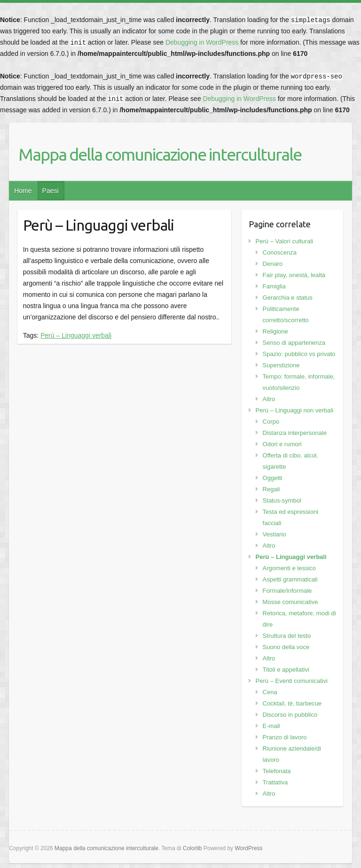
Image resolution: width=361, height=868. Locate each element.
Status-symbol (282, 500)
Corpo (271, 422)
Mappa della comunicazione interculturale (160, 154)
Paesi (51, 191)
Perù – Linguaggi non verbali (295, 410)
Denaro (273, 264)
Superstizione (281, 365)
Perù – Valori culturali (285, 241)
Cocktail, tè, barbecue (292, 703)
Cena (270, 692)
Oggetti (273, 478)
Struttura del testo (287, 636)
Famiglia (274, 286)
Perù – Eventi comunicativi (292, 681)
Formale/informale (287, 591)
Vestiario (275, 534)
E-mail (271, 726)
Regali (271, 489)
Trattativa (275, 782)
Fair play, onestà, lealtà (294, 275)
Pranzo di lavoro (285, 737)
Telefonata (277, 771)
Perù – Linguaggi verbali (76, 335)
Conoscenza (280, 252)
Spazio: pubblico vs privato (299, 354)
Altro (269, 399)
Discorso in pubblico (290, 715)
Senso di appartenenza (294, 343)
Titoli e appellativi (286, 670)
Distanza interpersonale (295, 433)
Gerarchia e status (288, 298)
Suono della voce (286, 647)
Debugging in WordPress (202, 42)
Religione (275, 331)
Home (23, 191)
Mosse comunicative (290, 602)
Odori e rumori (282, 444)
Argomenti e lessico (289, 568)
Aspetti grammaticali (290, 579)
